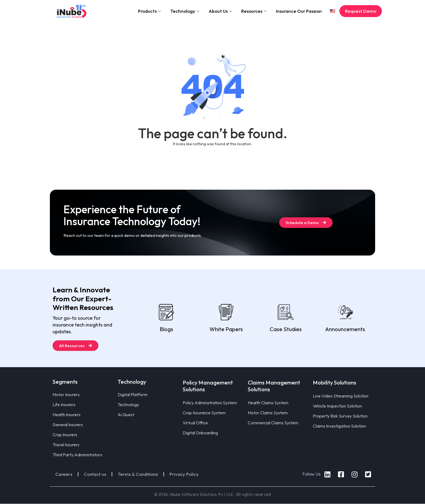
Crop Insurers (65, 435)
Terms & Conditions (138, 474)
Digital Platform (133, 395)
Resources (255, 11)
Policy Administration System (210, 403)
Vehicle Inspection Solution (337, 406)
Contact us (95, 474)
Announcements (345, 329)
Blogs (166, 329)
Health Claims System (268, 403)
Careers (64, 474)
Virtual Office (195, 423)
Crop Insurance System (204, 413)
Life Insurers (64, 405)
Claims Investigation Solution (339, 426)
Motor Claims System (268, 413)
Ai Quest (126, 415)
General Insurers (68, 425)
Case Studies (286, 329)
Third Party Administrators (77, 455)
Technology (185, 11)
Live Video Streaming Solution (341, 396)
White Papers (226, 329)
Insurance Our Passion (299, 11)
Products (150, 11)
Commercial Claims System (273, 423)
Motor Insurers (66, 395)
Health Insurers (67, 415)
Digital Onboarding (200, 433)
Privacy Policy (184, 474)
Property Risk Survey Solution (340, 416)
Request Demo (361, 11)
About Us (221, 11)
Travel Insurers (66, 445)
